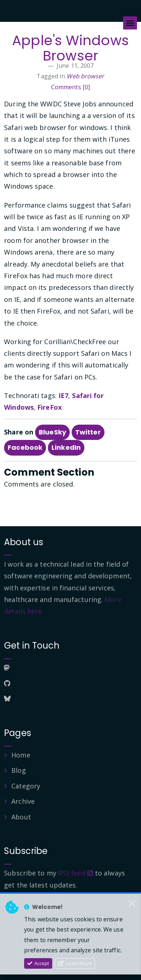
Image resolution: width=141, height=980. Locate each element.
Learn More (75, 963)
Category (26, 786)
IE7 (63, 395)
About (21, 817)
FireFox (49, 407)
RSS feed (76, 873)
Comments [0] (70, 87)
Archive (23, 801)
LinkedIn (66, 447)
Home (21, 755)
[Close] (132, 904)
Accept (38, 963)
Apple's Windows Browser (70, 48)
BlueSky (52, 432)
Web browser (85, 76)
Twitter (88, 432)
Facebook (25, 447)
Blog (18, 770)
